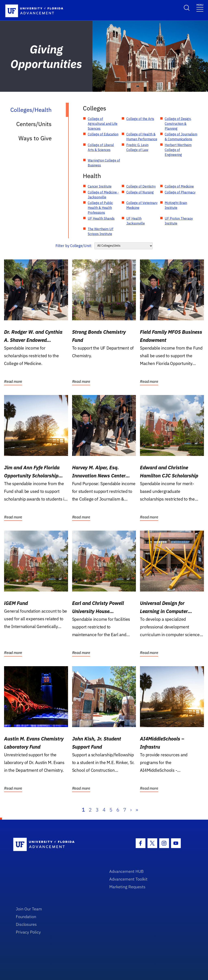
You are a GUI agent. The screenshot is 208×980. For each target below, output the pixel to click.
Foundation (26, 917)
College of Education (103, 134)
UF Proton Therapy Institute (179, 221)
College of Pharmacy (180, 192)
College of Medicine (179, 186)
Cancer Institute (100, 186)
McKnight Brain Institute (176, 205)
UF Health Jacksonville (136, 221)
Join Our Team (29, 909)
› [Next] (131, 810)
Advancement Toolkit (128, 879)
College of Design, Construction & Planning (178, 124)
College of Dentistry (141, 186)
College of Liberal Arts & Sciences (101, 147)
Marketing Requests (127, 887)
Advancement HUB (126, 871)
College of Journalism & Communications (181, 137)
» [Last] (137, 810)
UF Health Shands (101, 218)
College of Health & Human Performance (142, 137)
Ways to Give (35, 138)
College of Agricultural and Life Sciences (103, 124)
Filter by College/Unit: (74, 246)
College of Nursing (140, 192)
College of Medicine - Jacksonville (103, 195)
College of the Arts (140, 119)
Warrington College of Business (104, 163)
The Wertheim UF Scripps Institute (101, 231)
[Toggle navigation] (200, 7)
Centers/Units (34, 124)
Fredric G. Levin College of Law (137, 147)
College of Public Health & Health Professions (100, 208)
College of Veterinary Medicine (142, 205)
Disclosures (26, 924)
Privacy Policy (28, 932)
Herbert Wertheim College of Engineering (178, 150)
